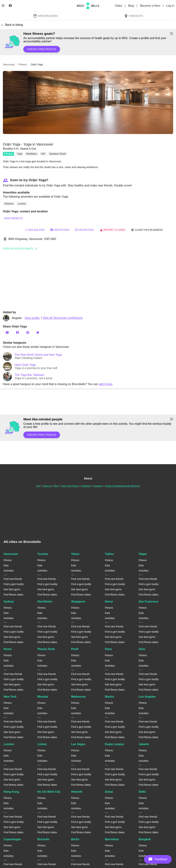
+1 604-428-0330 (35, 230)
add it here (106, 384)
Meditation (32, 154)
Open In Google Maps (21, 249)
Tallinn (109, 554)
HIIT (43, 154)
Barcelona (112, 839)
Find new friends (13, 579)
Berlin (75, 839)
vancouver (9, 64)
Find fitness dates (13, 595)
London (9, 744)
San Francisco (148, 602)
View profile (32, 318)
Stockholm (45, 602)
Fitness (8, 154)
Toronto (43, 554)
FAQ (38, 486)
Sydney (9, 602)
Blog (131, 6)
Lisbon (42, 744)
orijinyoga (60, 230)
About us (47, 486)
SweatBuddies (45, 16)
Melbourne (78, 697)
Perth (75, 649)
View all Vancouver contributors (63, 318)
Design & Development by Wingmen (122, 486)
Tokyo (75, 554)
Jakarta (144, 744)
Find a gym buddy (14, 584)
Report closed (113, 230)
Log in (170, 6)
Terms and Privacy (70, 486)
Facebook (86, 486)
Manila (109, 697)
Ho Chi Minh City (49, 792)
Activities (9, 571)
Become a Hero (151, 6)
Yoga (20, 154)
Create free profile (42, 49)
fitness (23, 64)
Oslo (142, 649)
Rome (8, 649)
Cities (119, 6)
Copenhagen (12, 839)
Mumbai (43, 697)
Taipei (143, 554)
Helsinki (77, 792)
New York (10, 697)
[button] (88, 102)
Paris (108, 649)
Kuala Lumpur (115, 744)
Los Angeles (147, 697)
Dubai (109, 792)
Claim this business (147, 230)
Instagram (98, 486)
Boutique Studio (58, 154)
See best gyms (12, 589)
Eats (6, 565)
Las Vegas (78, 744)
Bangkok (145, 839)
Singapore (78, 602)
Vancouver (11, 554)
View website (13, 218)
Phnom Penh (46, 649)
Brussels (44, 839)
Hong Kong (11, 792)
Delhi (142, 792)
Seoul (109, 602)
